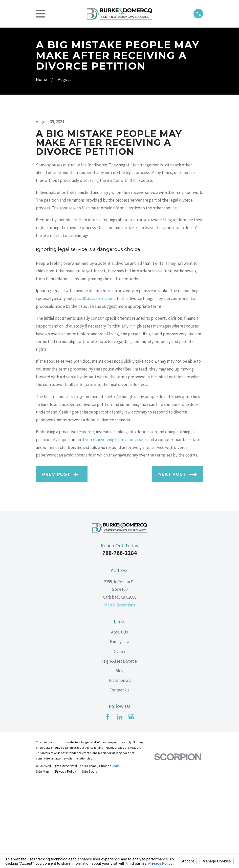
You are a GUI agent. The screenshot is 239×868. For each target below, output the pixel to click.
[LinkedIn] (120, 803)
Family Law (120, 728)
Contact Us (119, 776)
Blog (119, 757)
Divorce (119, 737)
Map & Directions (120, 691)
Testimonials (120, 766)
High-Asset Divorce (119, 747)
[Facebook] (108, 803)
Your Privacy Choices (99, 852)
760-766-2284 (120, 639)
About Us (119, 718)
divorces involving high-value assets (114, 526)
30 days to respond (99, 384)
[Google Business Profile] (131, 803)
